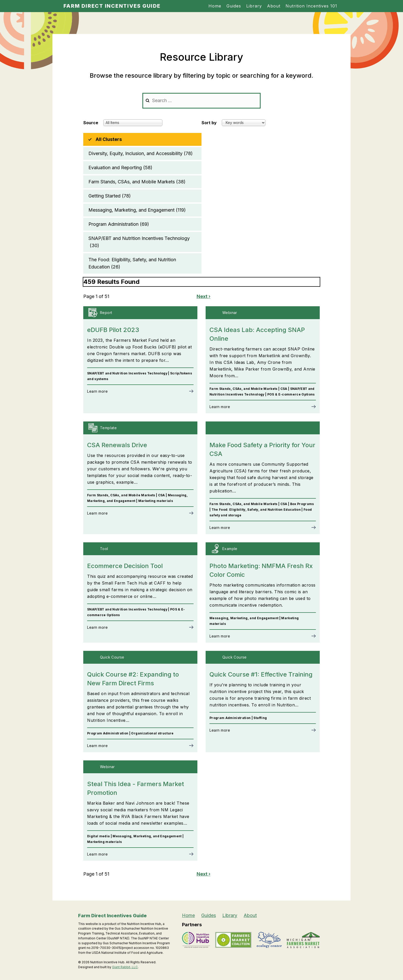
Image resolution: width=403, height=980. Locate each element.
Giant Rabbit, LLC (125, 967)
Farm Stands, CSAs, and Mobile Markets (137, 182)
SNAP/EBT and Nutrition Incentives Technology (139, 242)
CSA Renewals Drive (117, 445)
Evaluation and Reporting (120, 168)
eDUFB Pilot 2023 (113, 330)
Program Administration (119, 224)
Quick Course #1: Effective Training (261, 674)
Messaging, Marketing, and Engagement (137, 210)
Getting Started (110, 196)
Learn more (97, 391)
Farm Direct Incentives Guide (112, 6)
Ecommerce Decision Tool (125, 566)
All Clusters (109, 139)
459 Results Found (111, 282)
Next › (204, 296)
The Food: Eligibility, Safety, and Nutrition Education (132, 264)
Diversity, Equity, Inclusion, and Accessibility (141, 154)
